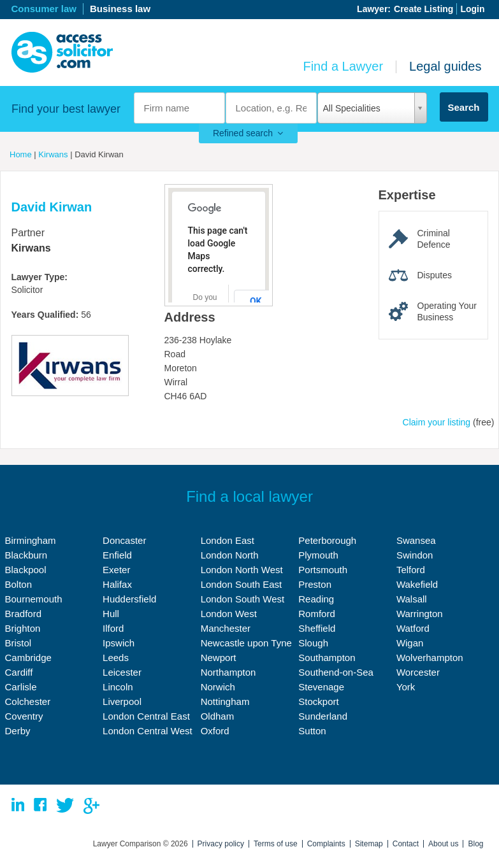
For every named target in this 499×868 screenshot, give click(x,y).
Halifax (117, 584)
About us (443, 844)
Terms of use (276, 844)
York (406, 687)
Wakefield (417, 584)
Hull (111, 614)
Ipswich (119, 643)
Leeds (116, 658)
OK (256, 301)
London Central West (148, 731)
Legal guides (445, 66)
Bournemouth (34, 599)
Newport (219, 658)
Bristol (18, 643)
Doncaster (124, 540)
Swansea (416, 540)
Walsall (412, 599)
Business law (120, 9)
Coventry (24, 716)
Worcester (418, 672)
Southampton (327, 658)
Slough (313, 643)
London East (228, 540)
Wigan (410, 643)
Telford (411, 570)
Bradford (24, 614)
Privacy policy (221, 844)
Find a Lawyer (343, 66)
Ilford (113, 628)
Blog (475, 844)
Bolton (19, 584)
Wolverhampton (430, 658)
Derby (18, 731)
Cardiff (19, 672)
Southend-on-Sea (336, 672)
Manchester (226, 628)
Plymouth (318, 555)
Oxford (215, 731)
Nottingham (225, 701)
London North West (242, 570)
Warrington (420, 614)
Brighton (23, 628)
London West (229, 614)
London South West (242, 599)
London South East (242, 584)
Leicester (122, 672)
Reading (316, 599)
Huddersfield (129, 599)
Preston (315, 584)
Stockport (318, 701)
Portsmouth (323, 570)
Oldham (218, 716)
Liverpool (122, 701)
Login (472, 9)
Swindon (415, 555)
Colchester (28, 701)
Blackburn (26, 555)
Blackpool (26, 570)
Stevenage (321, 687)
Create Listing (423, 9)
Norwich (218, 687)
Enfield (117, 555)
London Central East (146, 716)
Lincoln (118, 687)
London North (230, 555)
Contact (406, 844)
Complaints (326, 844)
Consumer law (44, 9)
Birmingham (31, 540)
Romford (317, 614)
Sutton (312, 731)
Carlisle (21, 687)
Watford (413, 628)
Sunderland (323, 716)
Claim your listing (437, 422)
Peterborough (327, 540)
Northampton (228, 672)
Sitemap (369, 844)
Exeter (116, 570)
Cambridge (28, 658)
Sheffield (317, 628)
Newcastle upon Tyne (246, 643)
